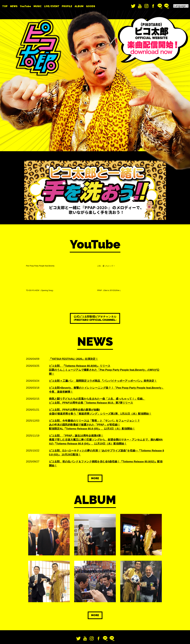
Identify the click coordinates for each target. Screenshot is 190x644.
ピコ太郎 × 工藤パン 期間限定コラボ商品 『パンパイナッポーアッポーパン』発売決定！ (103, 349)
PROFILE (67, 6)
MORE (95, 446)
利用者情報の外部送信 (13, 640)
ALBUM (79, 6)
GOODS (91, 6)
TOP (5, 6)
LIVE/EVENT (52, 6)
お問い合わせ (108, 620)
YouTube (25, 6)
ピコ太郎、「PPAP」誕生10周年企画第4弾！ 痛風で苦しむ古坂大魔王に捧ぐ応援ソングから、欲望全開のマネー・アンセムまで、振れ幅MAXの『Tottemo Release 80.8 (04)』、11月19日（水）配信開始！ (106, 407)
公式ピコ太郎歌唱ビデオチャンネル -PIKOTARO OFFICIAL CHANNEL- (95, 286)
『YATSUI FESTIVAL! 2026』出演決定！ (74, 327)
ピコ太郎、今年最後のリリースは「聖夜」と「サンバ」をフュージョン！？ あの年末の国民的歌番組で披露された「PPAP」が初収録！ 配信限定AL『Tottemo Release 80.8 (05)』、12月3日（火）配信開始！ (94, 392)
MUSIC (38, 6)
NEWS (14, 6)
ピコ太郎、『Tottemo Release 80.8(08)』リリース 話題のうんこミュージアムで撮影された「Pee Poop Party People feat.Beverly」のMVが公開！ (104, 338)
